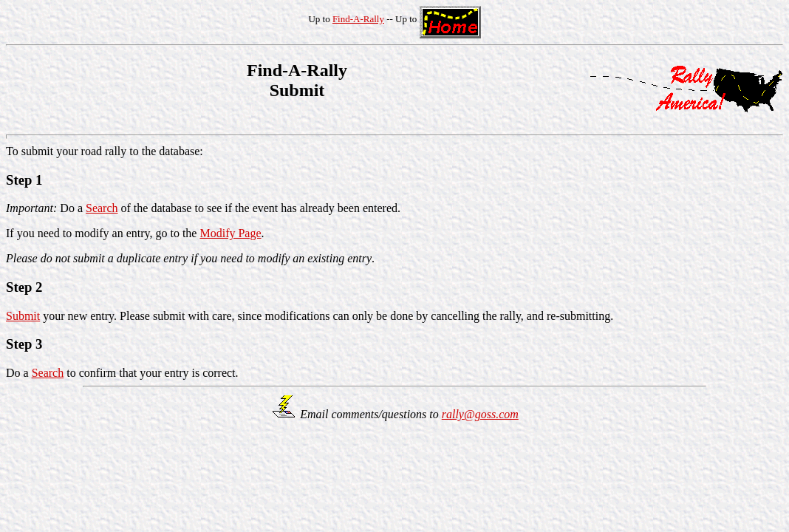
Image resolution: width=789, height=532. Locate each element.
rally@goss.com (480, 414)
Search (102, 208)
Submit (23, 316)
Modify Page (230, 233)
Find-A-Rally (358, 19)
